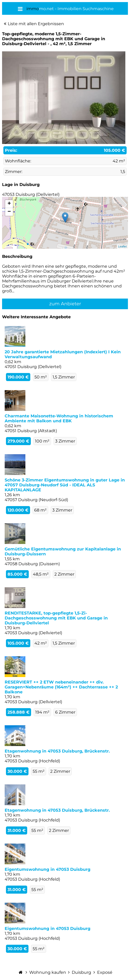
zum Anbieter (65, 304)
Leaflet (122, 246)
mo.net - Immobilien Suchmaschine (70, 9)
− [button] (9, 212)
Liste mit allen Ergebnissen (36, 24)
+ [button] (9, 204)
